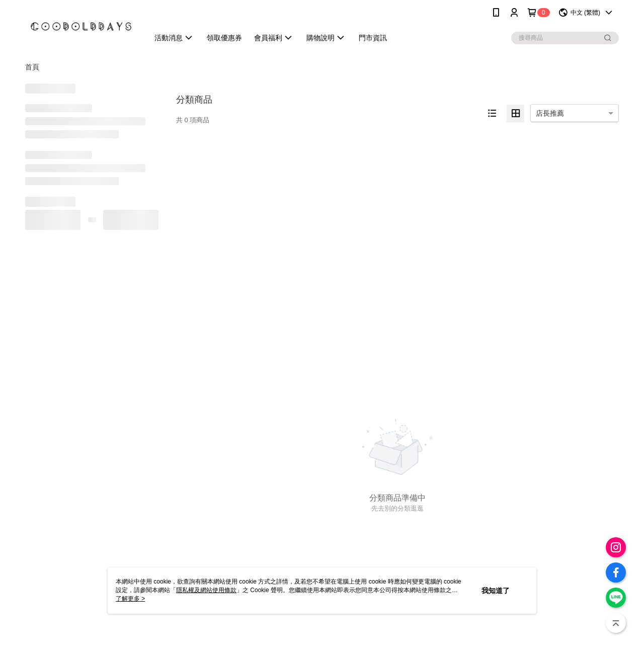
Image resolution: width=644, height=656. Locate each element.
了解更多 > (130, 599)
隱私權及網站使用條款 (206, 590)
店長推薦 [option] (550, 113)
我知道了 (496, 591)
